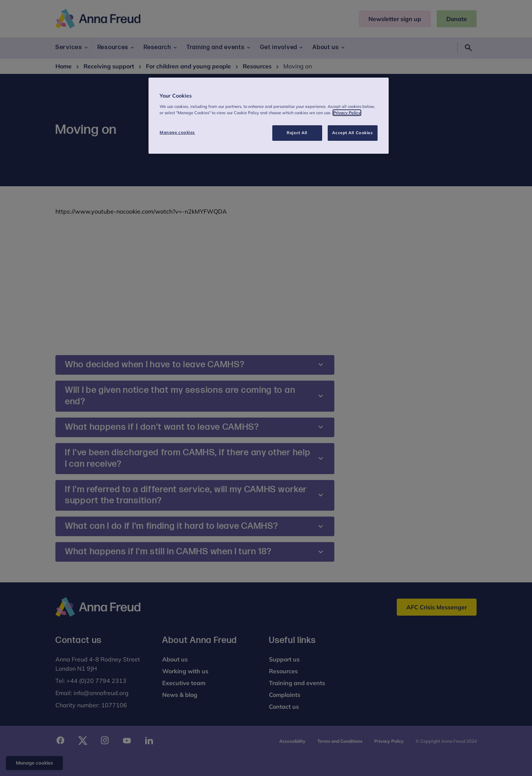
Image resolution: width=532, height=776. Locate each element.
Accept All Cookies (352, 133)
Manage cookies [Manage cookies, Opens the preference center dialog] (177, 132)
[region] (269, 116)
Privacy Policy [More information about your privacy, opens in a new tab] (347, 113)
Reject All (297, 133)
